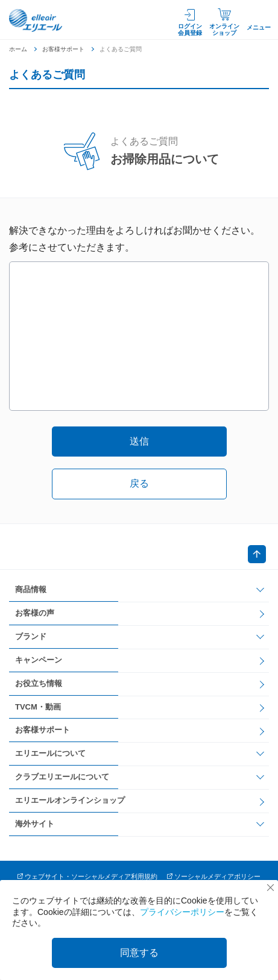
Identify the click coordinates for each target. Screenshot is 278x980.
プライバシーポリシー (182, 912)
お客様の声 (35, 613)
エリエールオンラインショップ (70, 800)
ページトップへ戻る (257, 554)
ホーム (18, 49)
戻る (139, 483)
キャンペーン (39, 660)
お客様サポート (63, 49)
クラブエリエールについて (62, 777)
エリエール (36, 20)
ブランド (31, 636)
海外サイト (35, 824)
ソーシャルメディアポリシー (217, 876)
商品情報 (31, 589)
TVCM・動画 (38, 707)
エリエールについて (50, 753)
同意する (139, 953)
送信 (139, 441)
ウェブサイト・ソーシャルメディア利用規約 (91, 876)
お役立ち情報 (39, 683)
